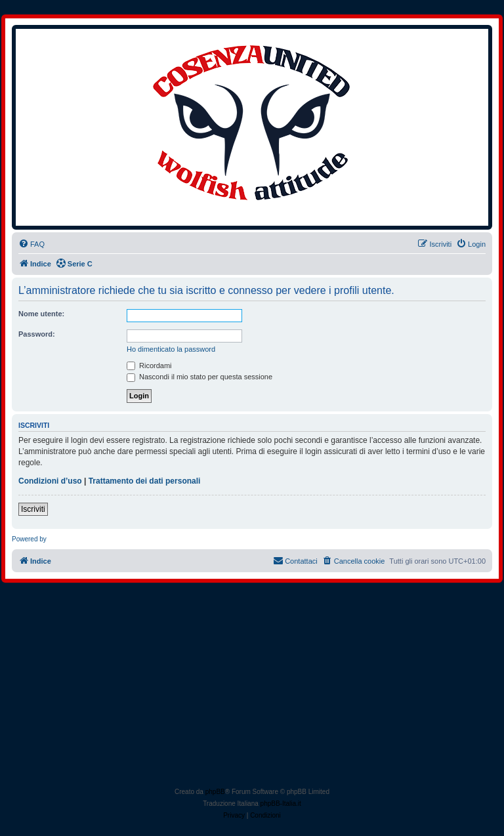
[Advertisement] (252, 688)
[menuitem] (31, 244)
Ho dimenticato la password (171, 349)
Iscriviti (33, 509)
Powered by (29, 539)
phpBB (215, 792)
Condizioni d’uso (50, 481)
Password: (37, 334)
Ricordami (149, 366)
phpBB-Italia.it (281, 804)
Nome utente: (41, 314)
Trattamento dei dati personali (145, 481)
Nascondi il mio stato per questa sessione (199, 377)
